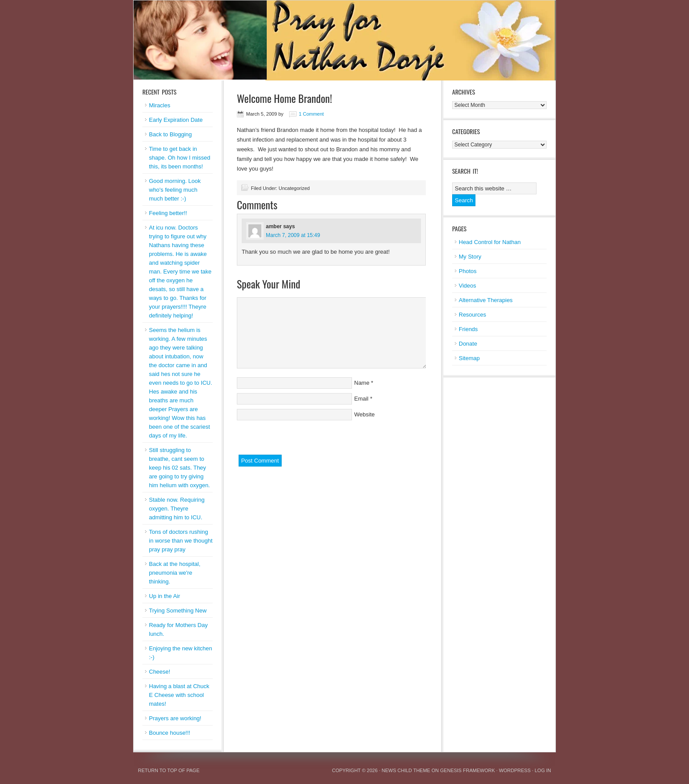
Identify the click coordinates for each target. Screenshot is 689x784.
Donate (468, 344)
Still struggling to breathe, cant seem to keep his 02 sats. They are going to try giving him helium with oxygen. (180, 468)
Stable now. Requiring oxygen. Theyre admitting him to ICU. (177, 509)
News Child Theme (406, 770)
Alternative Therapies (486, 300)
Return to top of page (169, 770)
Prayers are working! (175, 718)
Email (361, 399)
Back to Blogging (170, 134)
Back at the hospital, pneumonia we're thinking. (175, 573)
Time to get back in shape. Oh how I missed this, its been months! (180, 158)
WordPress (515, 770)
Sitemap (469, 358)
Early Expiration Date (176, 120)
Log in (543, 770)
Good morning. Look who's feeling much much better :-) (175, 190)
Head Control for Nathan (490, 242)
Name (362, 383)
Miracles (160, 105)
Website (364, 414)
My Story (470, 257)
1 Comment (311, 114)
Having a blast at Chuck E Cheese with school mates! (179, 695)
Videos (468, 286)
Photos (468, 271)
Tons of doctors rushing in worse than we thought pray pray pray (181, 541)
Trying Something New (178, 611)
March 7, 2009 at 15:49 (293, 235)
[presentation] (304, 438)
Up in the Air (165, 596)
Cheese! (160, 672)
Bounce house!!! (170, 733)
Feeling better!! (168, 213)
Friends (468, 329)
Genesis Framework (468, 770)
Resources (472, 315)
